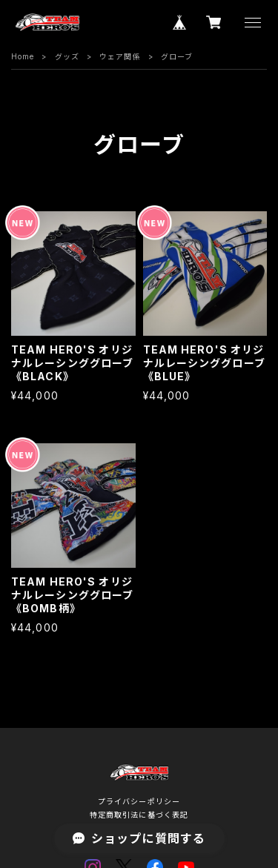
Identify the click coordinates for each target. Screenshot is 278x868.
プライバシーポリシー (139, 801)
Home (23, 56)
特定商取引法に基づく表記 (139, 815)
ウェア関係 (120, 56)
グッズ (67, 56)
